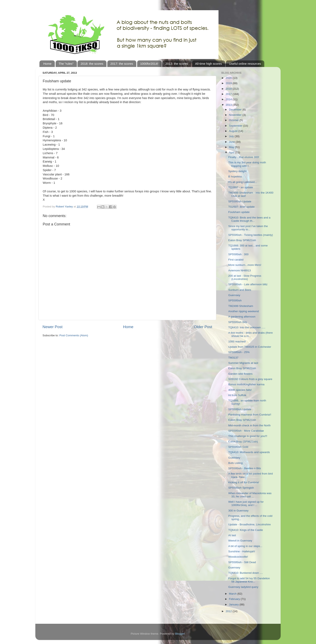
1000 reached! (237, 341)
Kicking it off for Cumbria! (244, 482)
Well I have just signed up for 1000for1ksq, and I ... (246, 503)
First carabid (236, 260)
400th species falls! (240, 390)
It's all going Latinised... (243, 182)
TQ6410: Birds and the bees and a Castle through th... (249, 219)
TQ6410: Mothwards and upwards (249, 452)
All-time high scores (209, 64)
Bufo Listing (236, 463)
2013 (229, 105)
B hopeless (235, 177)
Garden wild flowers (240, 374)
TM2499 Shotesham (241, 306)
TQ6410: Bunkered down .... (246, 573)
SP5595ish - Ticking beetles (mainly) (251, 235)
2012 (229, 611)
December (236, 110)
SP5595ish (235, 300)
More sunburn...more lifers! (245, 265)
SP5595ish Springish (241, 488)
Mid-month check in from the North (249, 425)
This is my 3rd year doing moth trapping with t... (247, 164)
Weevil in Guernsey (240, 541)
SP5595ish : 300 (238, 254)
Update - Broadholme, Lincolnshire (250, 524)
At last (232, 535)
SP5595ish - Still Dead (242, 562)
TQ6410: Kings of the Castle (246, 530)
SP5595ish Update (240, 201)
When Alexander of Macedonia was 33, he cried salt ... (250, 495)
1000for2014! (149, 64)
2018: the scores (92, 64)
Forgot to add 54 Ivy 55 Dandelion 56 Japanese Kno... (249, 580)
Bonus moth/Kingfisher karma (246, 384)
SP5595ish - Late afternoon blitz (248, 284)
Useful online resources (245, 64)
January (234, 604)
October (234, 120)
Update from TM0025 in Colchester (250, 347)
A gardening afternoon (242, 317)
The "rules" (66, 64)
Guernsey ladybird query (243, 587)
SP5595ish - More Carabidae (246, 431)
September (236, 126)
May (232, 147)
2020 (229, 78)
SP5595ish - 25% (239, 352)
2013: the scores (177, 64)
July (232, 136)
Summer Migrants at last (243, 363)
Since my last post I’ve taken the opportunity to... (248, 228)
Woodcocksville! (238, 557)
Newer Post (53, 327)
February (235, 599)
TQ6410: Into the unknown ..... (247, 327)
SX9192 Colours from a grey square (250, 379)
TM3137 (233, 358)
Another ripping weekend (244, 311)
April (232, 152)
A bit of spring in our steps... (245, 546)
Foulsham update (239, 212)
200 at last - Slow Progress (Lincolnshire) (245, 277)
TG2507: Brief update (241, 207)
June (232, 142)
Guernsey (234, 295)
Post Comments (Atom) (74, 335)
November (236, 115)
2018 (229, 89)
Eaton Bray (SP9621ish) (243, 442)
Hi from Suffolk (237, 395)
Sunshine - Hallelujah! (242, 551)
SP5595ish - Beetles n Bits (245, 468)
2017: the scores (122, 64)
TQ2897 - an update (241, 187)
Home (47, 64)
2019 (229, 83)
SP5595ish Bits (238, 322)
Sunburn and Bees (240, 290)
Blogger (180, 634)
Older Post (203, 327)
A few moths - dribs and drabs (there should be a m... (251, 334)
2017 (229, 94)
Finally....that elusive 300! (244, 157)
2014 (229, 99)
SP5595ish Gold (238, 447)
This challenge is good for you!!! (248, 436)
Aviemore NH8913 (240, 270)
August (234, 131)
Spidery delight (237, 171)
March (233, 594)
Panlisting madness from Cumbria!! (250, 415)
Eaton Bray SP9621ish (242, 240)
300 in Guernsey (238, 511)
